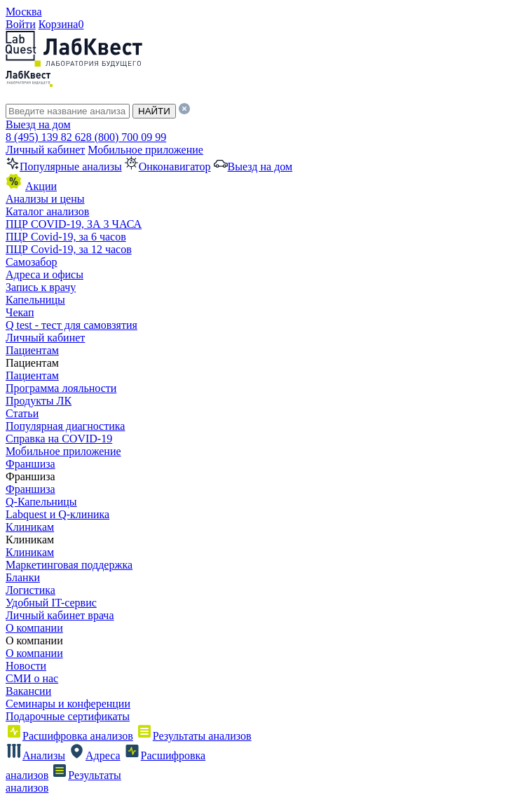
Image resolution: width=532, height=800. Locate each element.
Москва (24, 12)
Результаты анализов (194, 736)
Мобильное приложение (145, 150)
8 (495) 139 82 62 (46, 137)
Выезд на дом (38, 124)
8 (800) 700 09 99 (127, 137)
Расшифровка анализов (69, 736)
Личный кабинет (45, 150)
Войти (21, 24)
